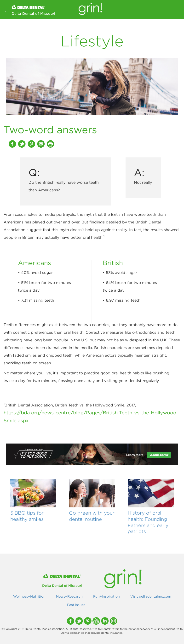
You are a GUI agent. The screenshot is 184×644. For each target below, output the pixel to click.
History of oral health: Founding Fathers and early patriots (148, 522)
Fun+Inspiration (106, 596)
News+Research (69, 596)
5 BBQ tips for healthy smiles (27, 516)
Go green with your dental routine (92, 516)
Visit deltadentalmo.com (151, 596)
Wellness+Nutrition (29, 596)
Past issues (76, 605)
